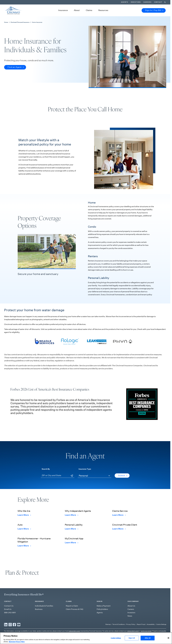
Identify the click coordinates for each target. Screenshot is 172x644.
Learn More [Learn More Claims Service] (119, 515)
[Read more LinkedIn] (6, 624)
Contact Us (9, 606)
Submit (123, 476)
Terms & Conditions (118, 624)
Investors (136, 2)
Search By (46, 469)
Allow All (148, 641)
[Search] (165, 2)
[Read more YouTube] (19, 624)
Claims (89, 10)
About (77, 10)
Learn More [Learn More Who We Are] (24, 515)
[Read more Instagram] (10, 624)
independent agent (74, 631)
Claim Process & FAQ (74, 609)
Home (6, 22)
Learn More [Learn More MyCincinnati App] (72, 543)
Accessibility (151, 624)
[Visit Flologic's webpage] (71, 341)
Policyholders (102, 609)
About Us (131, 606)
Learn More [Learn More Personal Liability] (72, 529)
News (130, 616)
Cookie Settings (161, 624)
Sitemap (108, 624)
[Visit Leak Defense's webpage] (97, 341)
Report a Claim (72, 606)
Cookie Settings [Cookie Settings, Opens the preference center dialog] (116, 641)
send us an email (146, 631)
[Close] (168, 641)
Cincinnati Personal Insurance (20, 22)
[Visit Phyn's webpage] (123, 341)
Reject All (132, 641)
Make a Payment (104, 606)
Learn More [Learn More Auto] (24, 529)
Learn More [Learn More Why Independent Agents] (72, 515)
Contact (158, 2)
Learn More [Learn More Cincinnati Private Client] (119, 529)
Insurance (63, 10)
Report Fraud (141, 624)
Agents (125, 2)
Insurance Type (85, 469)
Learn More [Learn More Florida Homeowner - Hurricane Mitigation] (24, 546)
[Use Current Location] (72, 476)
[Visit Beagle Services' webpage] (44, 341)
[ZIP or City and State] (58, 476)
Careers (147, 2)
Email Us (8, 609)
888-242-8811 (10, 613)
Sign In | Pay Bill (154, 10)
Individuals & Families (44, 606)
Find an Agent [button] (16, 67)
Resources (103, 10)
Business (39, 609)
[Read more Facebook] (14, 624)
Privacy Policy (131, 624)
